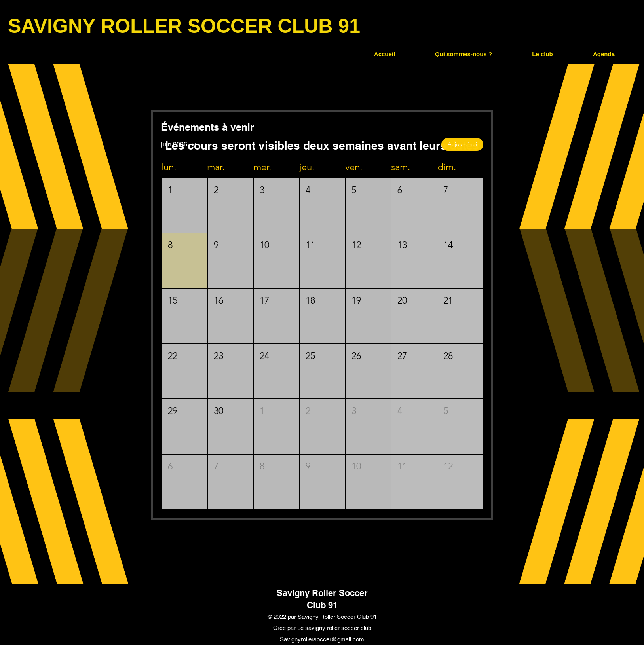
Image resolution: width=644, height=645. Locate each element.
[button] (463, 54)
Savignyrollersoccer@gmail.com (322, 639)
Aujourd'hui (462, 144)
